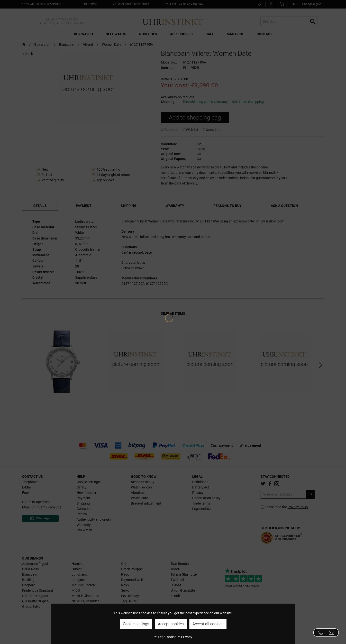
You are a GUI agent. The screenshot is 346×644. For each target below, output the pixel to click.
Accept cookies (171, 624)
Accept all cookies (208, 624)
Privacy (185, 637)
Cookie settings (136, 624)
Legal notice (165, 637)
